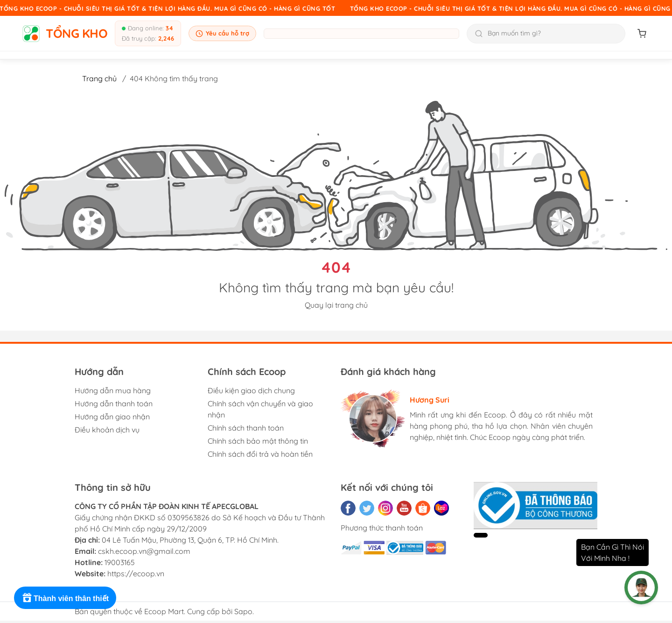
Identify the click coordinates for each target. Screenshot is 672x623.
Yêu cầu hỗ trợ (222, 33)
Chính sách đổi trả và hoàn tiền (260, 454)
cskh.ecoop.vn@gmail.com (144, 551)
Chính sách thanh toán (246, 428)
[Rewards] (65, 598)
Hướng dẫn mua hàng (113, 390)
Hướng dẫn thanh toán (114, 404)
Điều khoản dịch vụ (107, 430)
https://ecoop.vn (136, 573)
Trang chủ (99, 78)
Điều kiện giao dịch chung (251, 390)
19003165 (120, 562)
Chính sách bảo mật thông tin (258, 441)
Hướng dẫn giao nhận (112, 417)
